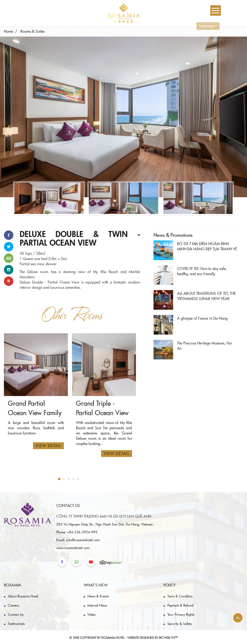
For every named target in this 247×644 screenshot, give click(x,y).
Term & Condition (180, 596)
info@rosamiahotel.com (83, 540)
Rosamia (13, 585)
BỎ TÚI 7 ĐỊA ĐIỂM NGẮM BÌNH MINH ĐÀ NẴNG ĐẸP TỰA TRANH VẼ (207, 246)
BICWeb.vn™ (168, 637)
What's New (96, 585)
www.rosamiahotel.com (73, 548)
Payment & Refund (180, 605)
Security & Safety (180, 624)
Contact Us (16, 614)
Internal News (97, 605)
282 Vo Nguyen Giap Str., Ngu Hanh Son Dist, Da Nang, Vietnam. (105, 524)
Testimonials (16, 624)
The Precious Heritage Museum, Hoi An (205, 346)
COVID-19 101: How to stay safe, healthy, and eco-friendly (202, 271)
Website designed (141, 637)
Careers (13, 605)
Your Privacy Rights (181, 614)
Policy (170, 585)
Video (92, 614)
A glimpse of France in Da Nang (202, 318)
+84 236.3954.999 (82, 532)
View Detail (48, 446)
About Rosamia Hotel (23, 596)
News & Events (98, 596)
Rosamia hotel (113, 637)
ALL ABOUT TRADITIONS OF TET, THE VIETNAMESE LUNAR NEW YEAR (206, 296)
